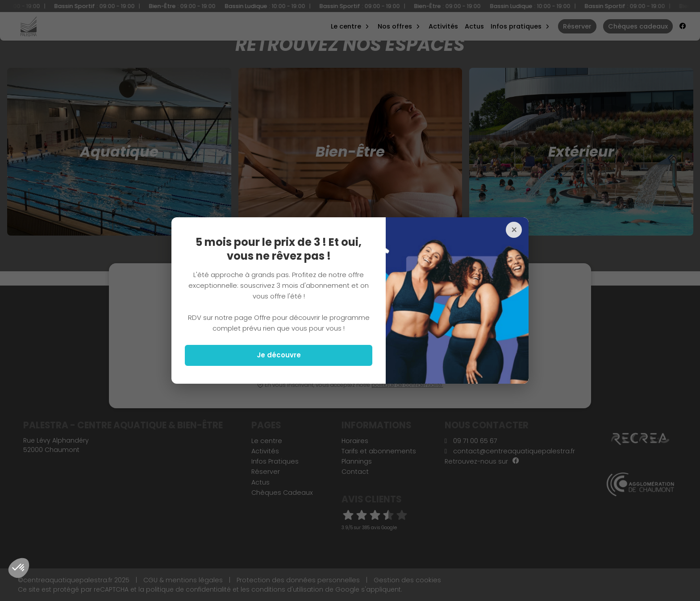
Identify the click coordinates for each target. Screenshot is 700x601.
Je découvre (279, 355)
